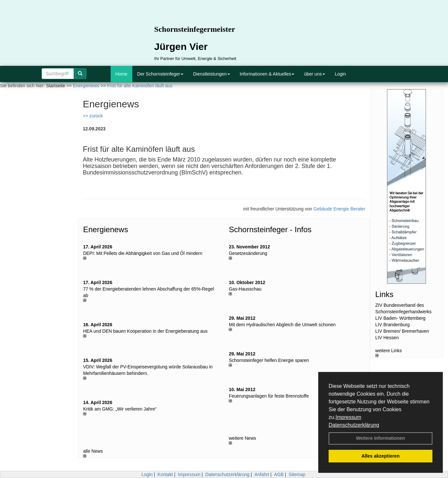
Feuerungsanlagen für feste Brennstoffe (269, 396)
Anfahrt (262, 474)
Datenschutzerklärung (354, 425)
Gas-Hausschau (245, 289)
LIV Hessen (387, 338)
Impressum (348, 417)
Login (340, 74)
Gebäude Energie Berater (339, 209)
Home (121, 74)
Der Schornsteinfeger (160, 74)
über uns (314, 74)
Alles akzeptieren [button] (381, 456)
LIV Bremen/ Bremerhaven (402, 331)
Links (384, 294)
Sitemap (297, 474)
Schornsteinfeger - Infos (270, 229)
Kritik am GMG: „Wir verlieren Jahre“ (120, 409)
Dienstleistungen (212, 74)
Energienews (106, 229)
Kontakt (165, 474)
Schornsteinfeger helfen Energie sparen (269, 360)
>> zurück (93, 116)
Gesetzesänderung (248, 253)
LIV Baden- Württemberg (400, 318)
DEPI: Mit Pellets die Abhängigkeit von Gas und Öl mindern (146, 253)
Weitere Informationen (381, 438)
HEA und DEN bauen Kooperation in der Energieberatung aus (145, 331)
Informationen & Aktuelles (267, 74)
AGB (279, 474)
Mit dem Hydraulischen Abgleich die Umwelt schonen (282, 325)
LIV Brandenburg (393, 325)
